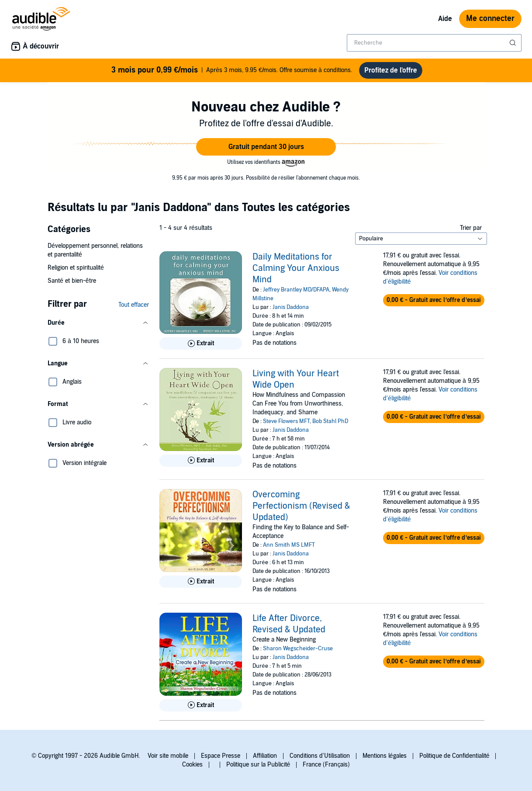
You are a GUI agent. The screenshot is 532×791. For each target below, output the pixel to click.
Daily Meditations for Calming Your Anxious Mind (296, 268)
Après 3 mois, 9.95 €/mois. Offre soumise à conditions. (231, 70)
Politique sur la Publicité (258, 765)
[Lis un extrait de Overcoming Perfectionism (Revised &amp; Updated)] (201, 582)
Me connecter (490, 19)
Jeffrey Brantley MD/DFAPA (296, 290)
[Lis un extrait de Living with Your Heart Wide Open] (201, 461)
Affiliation (265, 756)
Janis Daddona (291, 307)
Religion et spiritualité (76, 268)
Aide (445, 19)
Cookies (192, 765)
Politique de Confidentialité (454, 756)
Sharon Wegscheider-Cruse (298, 649)
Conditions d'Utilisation (320, 756)
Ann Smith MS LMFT (289, 545)
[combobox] (434, 43)
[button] (266, 147)
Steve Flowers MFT (286, 421)
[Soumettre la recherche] (514, 43)
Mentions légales (385, 756)
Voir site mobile (168, 756)
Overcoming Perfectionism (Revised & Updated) (301, 506)
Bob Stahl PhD (330, 421)
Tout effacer (134, 305)
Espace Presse (221, 756)
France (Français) (326, 765)
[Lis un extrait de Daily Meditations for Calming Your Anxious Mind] (201, 343)
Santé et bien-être (72, 281)
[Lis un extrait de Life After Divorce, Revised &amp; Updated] (201, 705)
